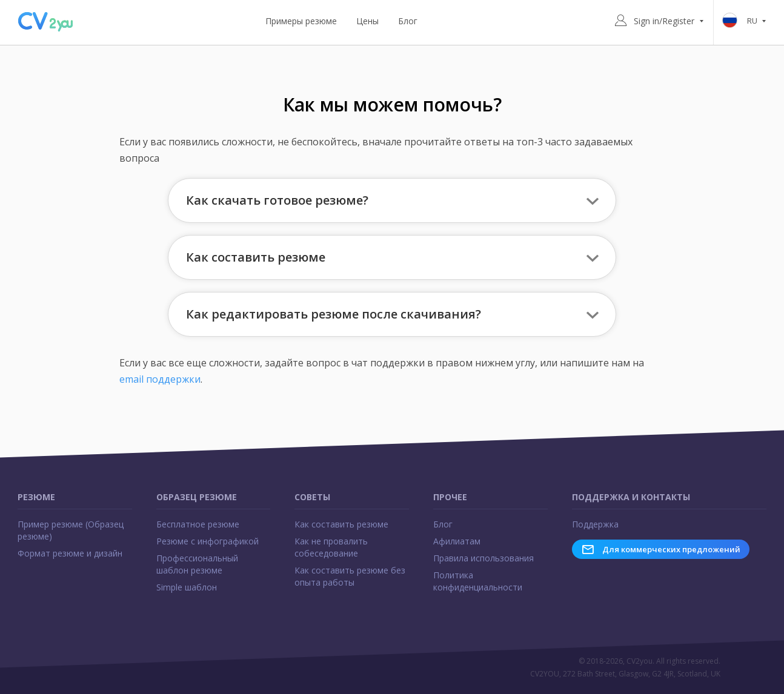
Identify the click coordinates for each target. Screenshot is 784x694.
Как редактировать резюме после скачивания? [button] (334, 314)
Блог (408, 21)
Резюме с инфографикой (208, 541)
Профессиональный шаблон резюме (197, 564)
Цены (367, 21)
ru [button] (746, 21)
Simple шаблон (187, 587)
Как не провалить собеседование (331, 547)
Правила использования (483, 558)
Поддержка (595, 524)
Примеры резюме (301, 21)
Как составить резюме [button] (256, 257)
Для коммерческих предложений (661, 549)
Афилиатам (457, 541)
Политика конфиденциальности (478, 581)
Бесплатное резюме (198, 524)
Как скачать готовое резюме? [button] (277, 200)
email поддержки (160, 379)
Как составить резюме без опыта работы (350, 576)
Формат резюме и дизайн (70, 553)
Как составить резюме (341, 524)
